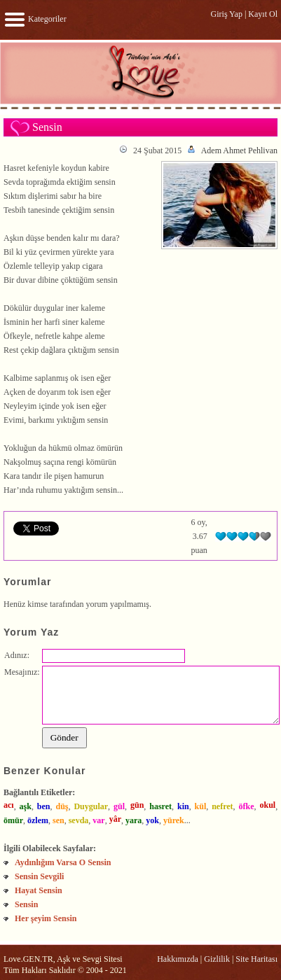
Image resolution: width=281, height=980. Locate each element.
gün (137, 805)
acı (9, 805)
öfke (247, 806)
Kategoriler (35, 19)
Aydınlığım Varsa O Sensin (63, 862)
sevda (79, 820)
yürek (174, 820)
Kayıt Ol (263, 14)
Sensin (26, 904)
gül (119, 806)
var (98, 820)
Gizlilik (217, 959)
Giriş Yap (227, 14)
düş (62, 806)
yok (152, 820)
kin (183, 806)
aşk (26, 806)
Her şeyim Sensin (46, 918)
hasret (160, 806)
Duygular (91, 806)
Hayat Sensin (39, 890)
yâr (115, 819)
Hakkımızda (178, 959)
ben (44, 806)
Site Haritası (256, 959)
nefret (222, 806)
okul (267, 805)
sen (59, 820)
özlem (38, 820)
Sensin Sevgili (39, 876)
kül (201, 806)
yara (133, 820)
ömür (13, 820)
